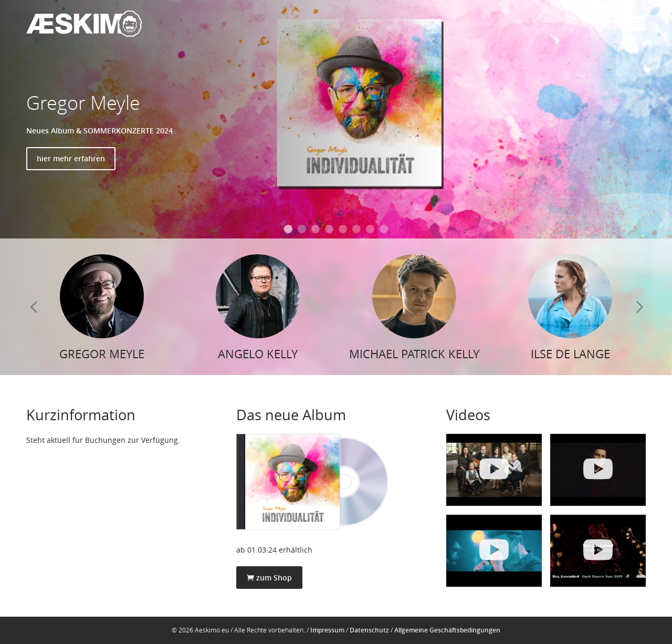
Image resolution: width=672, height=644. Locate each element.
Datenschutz (369, 630)
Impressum (327, 630)
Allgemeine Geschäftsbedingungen (447, 630)
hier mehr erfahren (71, 158)
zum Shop (269, 578)
